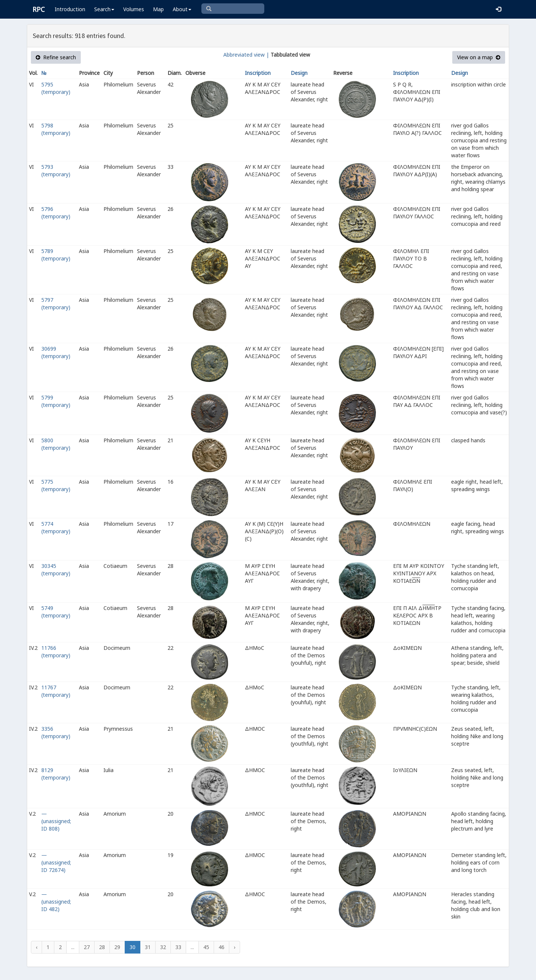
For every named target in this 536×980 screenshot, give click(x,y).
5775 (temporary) (56, 485)
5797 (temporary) (56, 304)
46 (221, 947)
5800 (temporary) (56, 444)
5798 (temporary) (56, 129)
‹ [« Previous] (36, 947)
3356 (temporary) (56, 732)
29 (117, 947)
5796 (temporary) (56, 213)
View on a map (479, 57)
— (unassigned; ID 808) (56, 821)
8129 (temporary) (56, 774)
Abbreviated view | (246, 55)
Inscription (258, 73)
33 (178, 947)
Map (158, 9)
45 (206, 947)
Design (299, 73)
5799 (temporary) (56, 401)
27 (87, 947)
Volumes (134, 9)
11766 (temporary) (56, 652)
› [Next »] (234, 947)
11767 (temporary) (56, 691)
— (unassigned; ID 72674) (56, 862)
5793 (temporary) (56, 170)
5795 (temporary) (56, 88)
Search (104, 9)
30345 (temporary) (56, 570)
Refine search (56, 57)
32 (163, 947)
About (182, 9)
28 (102, 947)
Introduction (70, 9)
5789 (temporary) (56, 255)
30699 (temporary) (56, 352)
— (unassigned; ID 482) (56, 902)
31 (148, 947)
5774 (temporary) (56, 527)
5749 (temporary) (56, 612)
